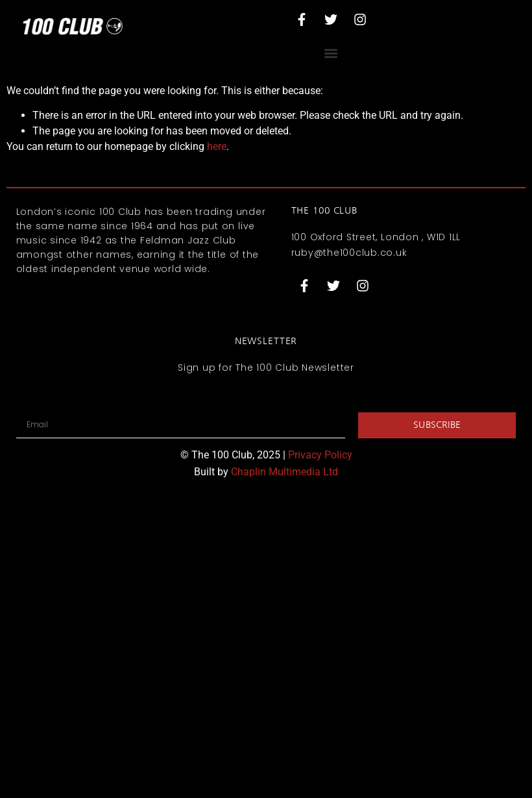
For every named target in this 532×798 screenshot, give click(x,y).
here (217, 146)
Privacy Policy (320, 455)
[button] (331, 53)
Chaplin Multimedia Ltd (284, 472)
